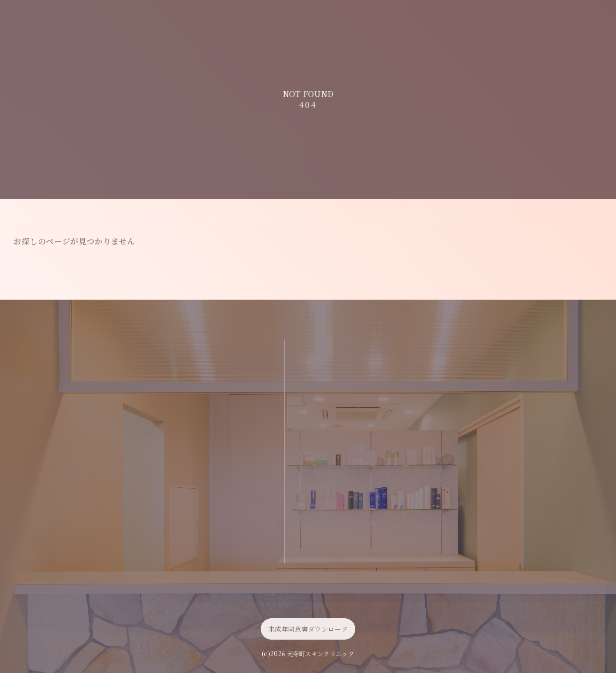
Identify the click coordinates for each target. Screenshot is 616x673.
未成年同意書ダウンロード (308, 629)
